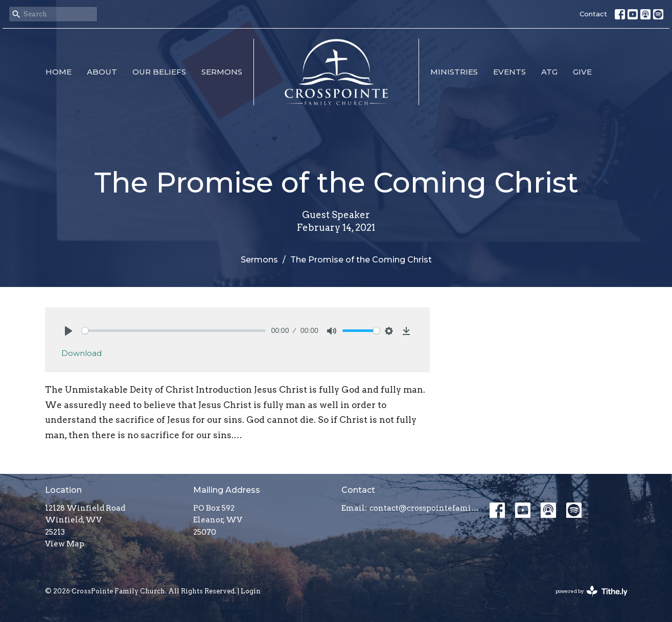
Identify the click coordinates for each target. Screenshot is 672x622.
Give (582, 72)
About (102, 72)
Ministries (454, 72)
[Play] (68, 331)
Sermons (222, 72)
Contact (593, 14)
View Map (65, 544)
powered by (592, 591)
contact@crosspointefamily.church (424, 508)
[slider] (174, 331)
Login (251, 591)
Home (59, 72)
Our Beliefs (159, 72)
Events (509, 72)
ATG (549, 72)
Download (82, 353)
